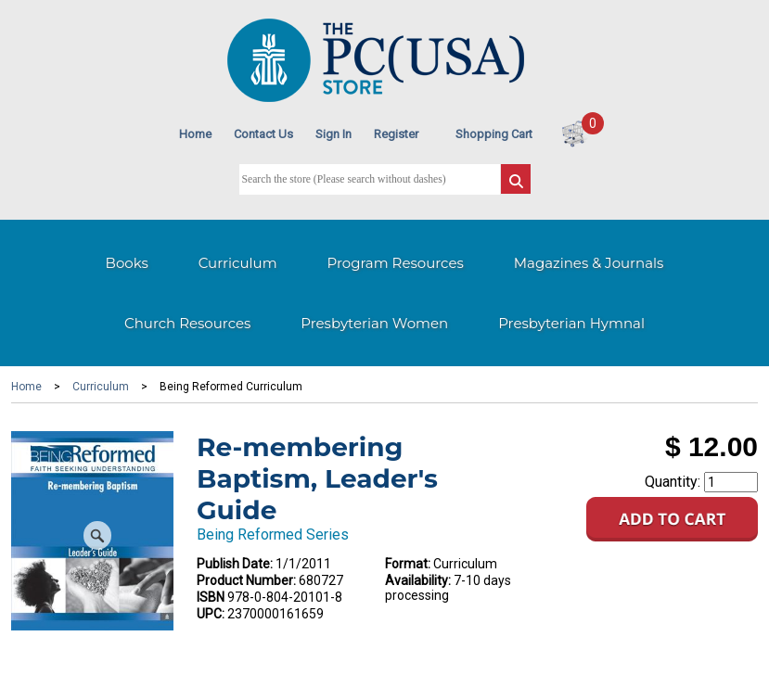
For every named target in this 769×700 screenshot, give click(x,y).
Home (195, 134)
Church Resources (187, 323)
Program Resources (396, 263)
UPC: (211, 614)
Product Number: (246, 580)
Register (396, 134)
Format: (408, 564)
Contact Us (263, 134)
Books (127, 263)
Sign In (333, 134)
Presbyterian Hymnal (571, 323)
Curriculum (238, 263)
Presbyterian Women (374, 323)
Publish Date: (235, 564)
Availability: (418, 580)
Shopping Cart (494, 134)
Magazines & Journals (589, 263)
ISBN (211, 597)
